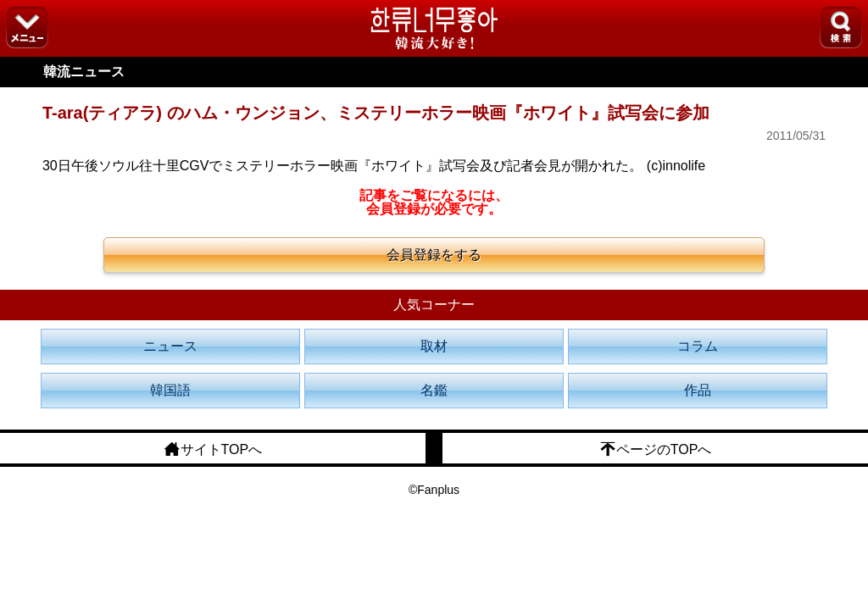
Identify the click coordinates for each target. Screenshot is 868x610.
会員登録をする (434, 255)
